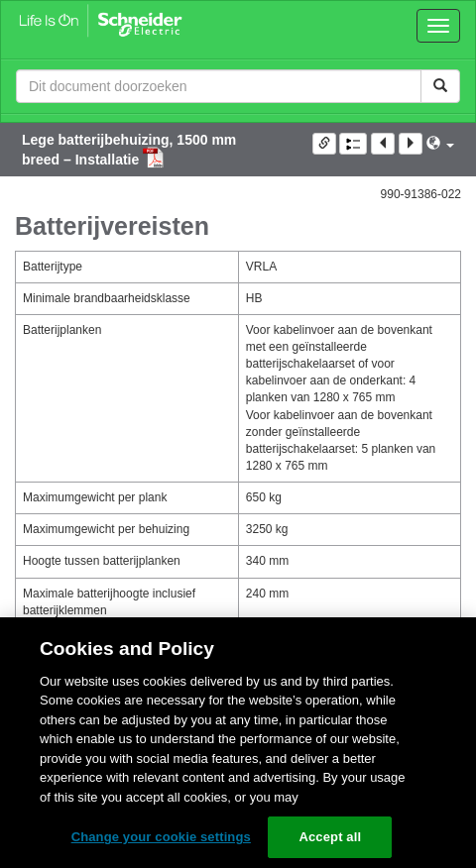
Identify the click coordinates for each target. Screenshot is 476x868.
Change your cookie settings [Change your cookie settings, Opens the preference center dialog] (161, 837)
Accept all (330, 837)
